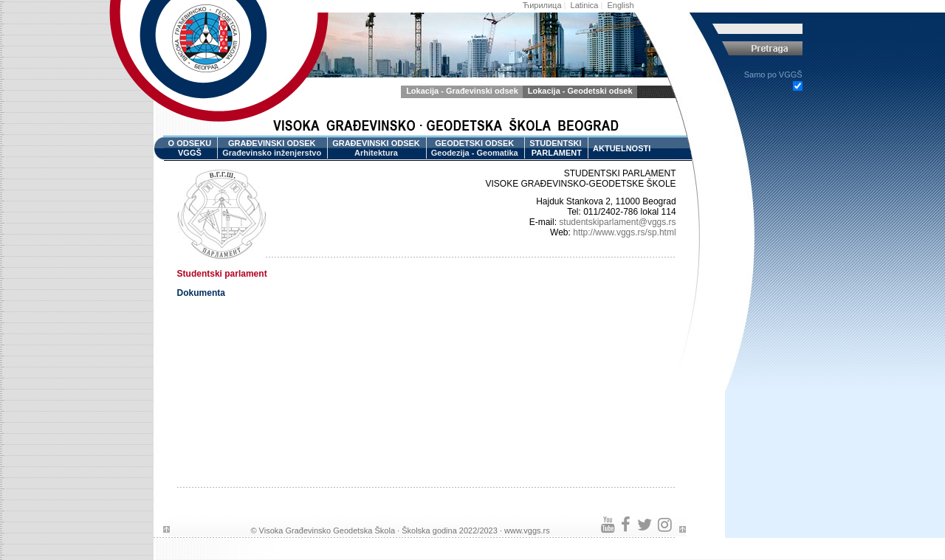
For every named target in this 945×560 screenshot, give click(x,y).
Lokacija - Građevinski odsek (462, 91)
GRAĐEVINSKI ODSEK (272, 149)
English (621, 5)
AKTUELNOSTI (622, 148)
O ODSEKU (190, 149)
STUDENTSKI (556, 149)
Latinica (585, 5)
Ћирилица (542, 5)
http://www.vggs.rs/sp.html (624, 232)
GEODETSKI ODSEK (475, 149)
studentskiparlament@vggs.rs (617, 222)
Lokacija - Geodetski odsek (580, 91)
